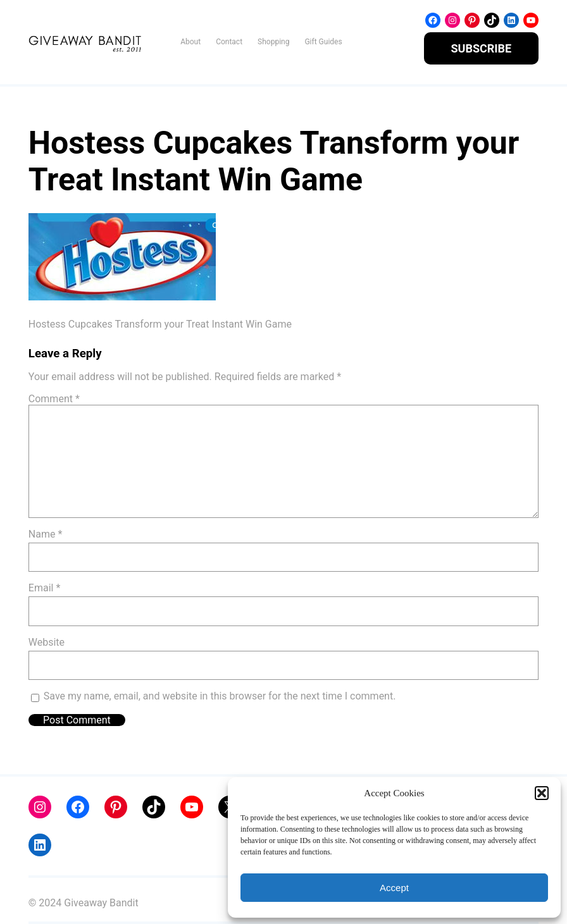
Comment (54, 399)
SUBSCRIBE (482, 48)
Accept (394, 888)
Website (47, 642)
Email (44, 588)
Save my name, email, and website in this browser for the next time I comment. (220, 696)
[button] (542, 793)
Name (46, 534)
